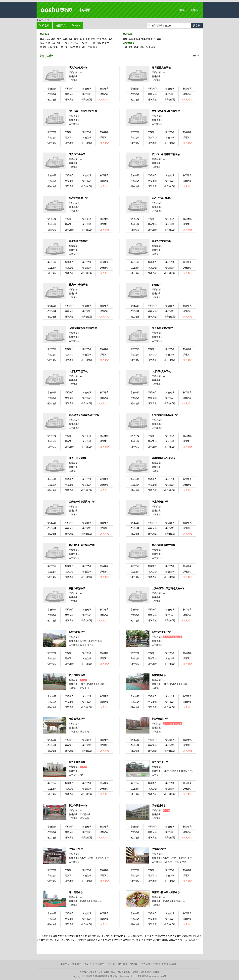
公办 (159, 39)
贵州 (59, 43)
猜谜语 (72, 940)
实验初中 (157, 285)
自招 (148, 47)
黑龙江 (43, 47)
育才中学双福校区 (161, 198)
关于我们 (84, 972)
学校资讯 (87, 89)
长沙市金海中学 (160, 719)
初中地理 (158, 936)
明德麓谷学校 (159, 849)
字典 (164, 964)
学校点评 (87, 94)
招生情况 (52, 100)
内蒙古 (106, 43)
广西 (70, 43)
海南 (42, 43)
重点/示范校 (134, 39)
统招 (136, 47)
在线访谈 (52, 94)
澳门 (82, 39)
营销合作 (95, 972)
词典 (156, 964)
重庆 (65, 39)
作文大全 (177, 936)
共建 (153, 47)
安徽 (93, 43)
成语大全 (174, 964)
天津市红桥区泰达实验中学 (83, 328)
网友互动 (69, 94)
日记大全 (157, 940)
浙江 (88, 43)
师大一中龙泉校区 (78, 458)
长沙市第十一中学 (78, 806)
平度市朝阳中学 (160, 502)
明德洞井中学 (159, 806)
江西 (65, 43)
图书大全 (100, 964)
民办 (153, 39)
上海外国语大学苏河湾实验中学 (168, 589)
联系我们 (147, 972)
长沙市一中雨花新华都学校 (166, 154)
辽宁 (95, 47)
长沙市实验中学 (77, 675)
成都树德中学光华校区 (164, 458)
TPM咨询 (91, 940)
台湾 (76, 39)
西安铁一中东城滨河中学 (82, 502)
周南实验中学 (159, 675)
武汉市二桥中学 (77, 154)
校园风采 (61, 26)
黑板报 (165, 940)
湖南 (76, 43)
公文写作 (80, 936)
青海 (99, 39)
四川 (78, 47)
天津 (59, 39)
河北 (67, 47)
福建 (70, 39)
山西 (61, 47)
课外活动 (104, 94)
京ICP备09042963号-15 (125, 976)
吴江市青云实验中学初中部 (83, 111)
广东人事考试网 (104, 940)
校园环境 (104, 89)
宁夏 (104, 39)
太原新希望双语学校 (162, 328)
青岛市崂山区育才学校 (164, 545)
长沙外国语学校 (77, 762)
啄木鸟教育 (70, 936)
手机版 (156, 972)
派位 (142, 47)
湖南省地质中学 (77, 719)
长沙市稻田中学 (77, 632)
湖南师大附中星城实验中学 (166, 892)
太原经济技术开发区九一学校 (84, 415)
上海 (53, 39)
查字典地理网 (125, 940)
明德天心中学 (76, 849)
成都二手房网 (175, 940)
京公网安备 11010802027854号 (152, 976)
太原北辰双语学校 (78, 371)
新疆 (93, 39)
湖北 (84, 47)
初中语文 (128, 936)
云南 (53, 43)
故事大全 (77, 964)
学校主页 (52, 89)
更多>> (196, 56)
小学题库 (133, 964)
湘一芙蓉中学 (76, 892)
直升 (131, 47)
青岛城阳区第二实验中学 (82, 545)
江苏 (90, 47)
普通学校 (146, 39)
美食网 (115, 940)
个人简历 (136, 940)
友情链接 (105, 972)
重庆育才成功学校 (78, 241)
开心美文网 (62, 940)
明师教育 (168, 936)
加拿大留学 (59, 936)
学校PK (76, 26)
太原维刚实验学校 (161, 371)
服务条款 (126, 972)
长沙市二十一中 (160, 762)
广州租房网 (81, 940)
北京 (48, 39)
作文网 (105, 936)
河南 (55, 47)
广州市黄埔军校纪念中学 (165, 415)
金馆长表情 (187, 936)
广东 (82, 43)
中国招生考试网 (116, 936)
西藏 (48, 43)
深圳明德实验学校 (161, 68)
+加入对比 (104, 100)
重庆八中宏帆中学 (161, 241)
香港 (88, 39)
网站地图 (115, 972)
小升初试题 (87, 100)
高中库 (194, 10)
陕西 (73, 47)
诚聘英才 (136, 972)
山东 (99, 43)
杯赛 (144, 936)
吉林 (50, 47)
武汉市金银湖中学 (78, 68)
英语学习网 (147, 940)
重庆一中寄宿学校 (78, 285)
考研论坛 (96, 936)
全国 (42, 39)
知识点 (88, 964)
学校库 (150, 936)
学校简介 (69, 89)
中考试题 (145, 964)
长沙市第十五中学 (161, 632)
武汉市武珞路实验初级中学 (166, 111)
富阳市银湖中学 (77, 589)
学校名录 (44, 26)
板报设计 (137, 936)
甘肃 (110, 39)
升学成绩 (69, 100)
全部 (125, 39)
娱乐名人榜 (51, 940)
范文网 (88, 936)
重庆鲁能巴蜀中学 (78, 198)
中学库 (183, 10)
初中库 (111, 964)
